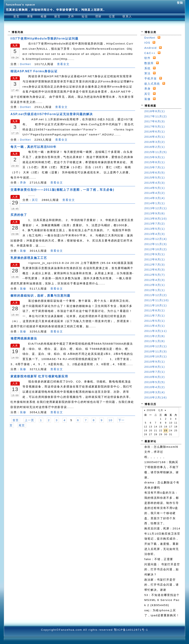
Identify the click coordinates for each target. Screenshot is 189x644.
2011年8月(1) (155, 310)
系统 (147, 68)
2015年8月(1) (155, 162)
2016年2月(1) (155, 147)
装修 (23, 251)
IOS (147, 43)
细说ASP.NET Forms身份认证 (34, 71)
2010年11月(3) (156, 351)
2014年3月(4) (155, 198)
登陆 (180, 3)
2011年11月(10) (157, 300)
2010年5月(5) (155, 382)
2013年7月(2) (155, 224)
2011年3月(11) (156, 331)
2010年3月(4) (155, 392)
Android (151, 48)
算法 (147, 73)
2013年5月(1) (155, 229)
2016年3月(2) (155, 142)
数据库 (149, 63)
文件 (71, 16)
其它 (35, 200)
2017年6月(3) (155, 121)
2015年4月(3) (155, 183)
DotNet (25, 64)
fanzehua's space (21, 5)
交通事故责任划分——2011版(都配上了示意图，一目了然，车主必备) (62, 190)
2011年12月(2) (156, 295)
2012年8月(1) (155, 259)
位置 (112, 16)
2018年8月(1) (155, 111)
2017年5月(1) (155, 126)
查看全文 (63, 64)
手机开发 (151, 78)
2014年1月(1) (155, 203)
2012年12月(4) (156, 239)
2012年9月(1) (155, 254)
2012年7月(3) (155, 265)
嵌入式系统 (152, 84)
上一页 (29, 420)
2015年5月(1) (155, 177)
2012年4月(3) (155, 280)
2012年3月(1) (155, 285)
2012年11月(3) (156, 244)
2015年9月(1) (155, 157)
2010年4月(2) (155, 387)
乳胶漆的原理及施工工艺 (29, 258)
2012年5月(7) (155, 275)
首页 (16, 16)
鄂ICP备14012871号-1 (131, 630)
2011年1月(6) (155, 341)
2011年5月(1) (155, 321)
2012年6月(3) (155, 270)
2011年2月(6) (155, 336)
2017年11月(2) (156, 116)
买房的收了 (19, 215)
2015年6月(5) (155, 173)
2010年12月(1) (156, 346)
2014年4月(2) (155, 193)
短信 (85, 16)
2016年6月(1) (155, 131)
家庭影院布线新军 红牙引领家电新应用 (39, 376)
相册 (44, 16)
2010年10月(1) (156, 356)
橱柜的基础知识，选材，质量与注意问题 (40, 296)
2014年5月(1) (155, 188)
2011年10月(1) (156, 305)
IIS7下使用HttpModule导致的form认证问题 (44, 39)
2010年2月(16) (156, 397)
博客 (30, 16)
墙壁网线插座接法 (24, 338)
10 (110, 420)
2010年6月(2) (155, 377)
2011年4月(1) (155, 326)
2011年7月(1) (155, 316)
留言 (57, 16)
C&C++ (150, 53)
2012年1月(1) (155, 290)
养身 (23, 182)
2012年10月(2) (156, 249)
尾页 (22, 425)
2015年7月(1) (155, 167)
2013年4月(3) (155, 234)
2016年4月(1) (155, 137)
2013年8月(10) (156, 219)
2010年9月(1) (155, 362)
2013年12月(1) (156, 208)
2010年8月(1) (155, 367)
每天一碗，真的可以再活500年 (33, 147)
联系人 (127, 16)
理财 (98, 16)
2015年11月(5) (156, 152)
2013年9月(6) (155, 213)
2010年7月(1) (155, 372)
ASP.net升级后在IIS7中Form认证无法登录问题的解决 (52, 114)
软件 (147, 58)
